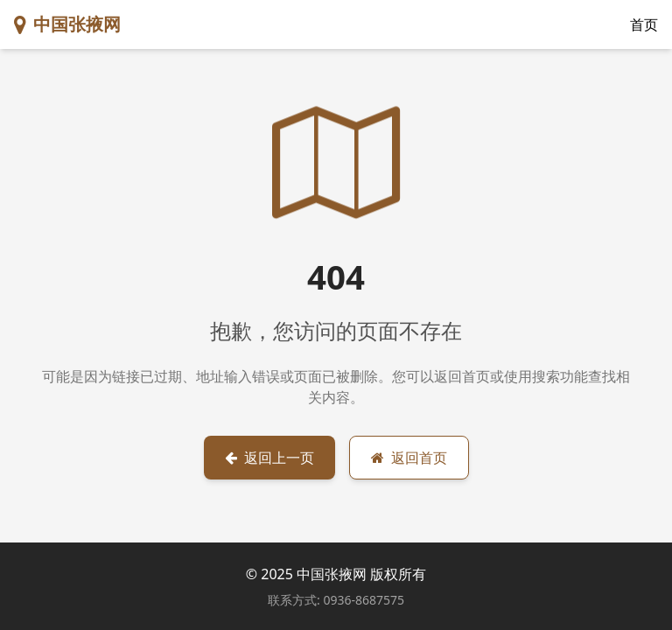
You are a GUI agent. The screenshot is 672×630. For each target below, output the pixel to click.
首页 (644, 24)
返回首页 (409, 458)
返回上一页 (269, 458)
